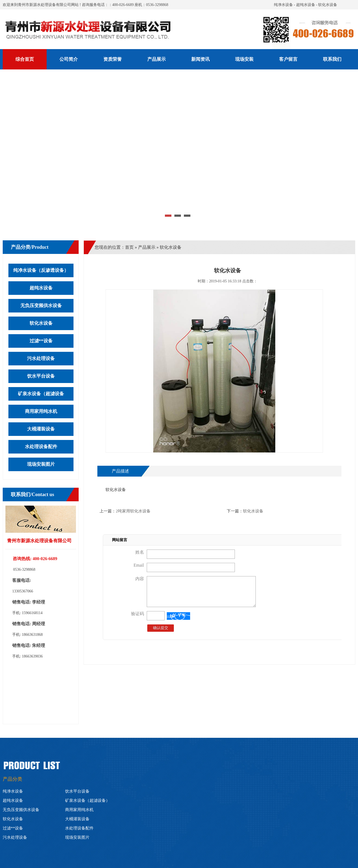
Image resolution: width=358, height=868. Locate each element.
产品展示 (156, 59)
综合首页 (25, 59)
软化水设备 (328, 5)
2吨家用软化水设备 (133, 511)
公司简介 (69, 59)
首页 (129, 247)
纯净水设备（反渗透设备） (41, 270)
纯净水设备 (283, 5)
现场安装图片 (41, 464)
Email (139, 565)
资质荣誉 (113, 59)
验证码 (138, 614)
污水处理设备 (41, 358)
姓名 (140, 552)
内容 (140, 579)
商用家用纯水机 (41, 411)
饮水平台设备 (41, 376)
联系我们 (332, 59)
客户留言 (288, 59)
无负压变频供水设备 (41, 306)
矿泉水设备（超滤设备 (41, 394)
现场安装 (244, 59)
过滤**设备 (41, 341)
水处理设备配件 (41, 447)
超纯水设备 (306, 5)
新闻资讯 (200, 59)
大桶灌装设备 (41, 429)
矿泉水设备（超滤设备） (87, 800)
